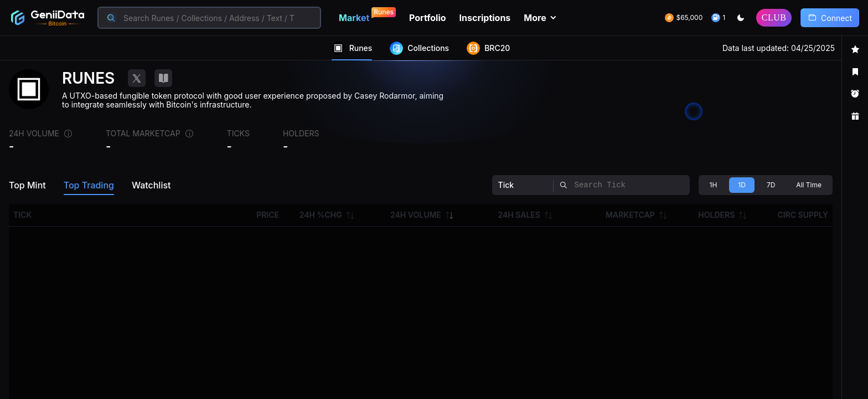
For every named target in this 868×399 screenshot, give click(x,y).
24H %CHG (321, 215)
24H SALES (519, 215)
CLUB (774, 17)
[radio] (714, 185)
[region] (434, 218)
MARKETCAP (630, 215)
